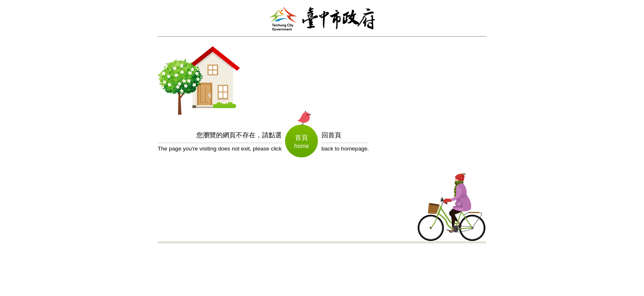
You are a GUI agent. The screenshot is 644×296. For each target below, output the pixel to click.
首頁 (301, 138)
